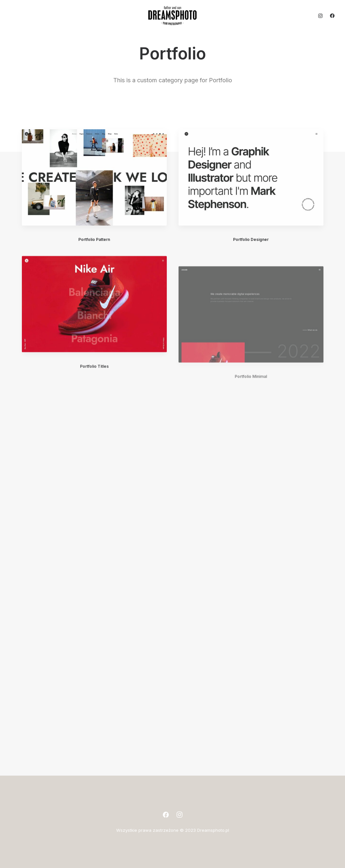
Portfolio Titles (94, 385)
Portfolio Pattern (94, 239)
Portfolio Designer (251, 239)
